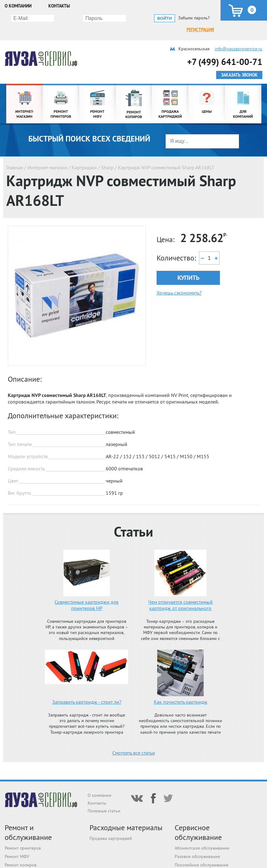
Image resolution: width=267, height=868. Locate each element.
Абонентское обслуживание (202, 848)
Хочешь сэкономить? (179, 281)
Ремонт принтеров (23, 848)
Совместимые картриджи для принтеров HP (87, 593)
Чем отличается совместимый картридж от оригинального (180, 593)
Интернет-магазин (47, 156)
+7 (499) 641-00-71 (225, 50)
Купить (188, 266)
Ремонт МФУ (17, 856)
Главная (15, 156)
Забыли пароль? (194, 18)
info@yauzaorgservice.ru (238, 37)
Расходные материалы (126, 828)
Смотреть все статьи (134, 741)
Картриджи (84, 156)
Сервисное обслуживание (198, 832)
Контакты (59, 6)
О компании (18, 6)
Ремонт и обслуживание (28, 832)
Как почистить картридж (181, 690)
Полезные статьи (104, 811)
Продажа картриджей (111, 838)
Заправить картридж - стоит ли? (87, 690)
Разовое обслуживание (197, 856)
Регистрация (47, 18)
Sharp (107, 156)
